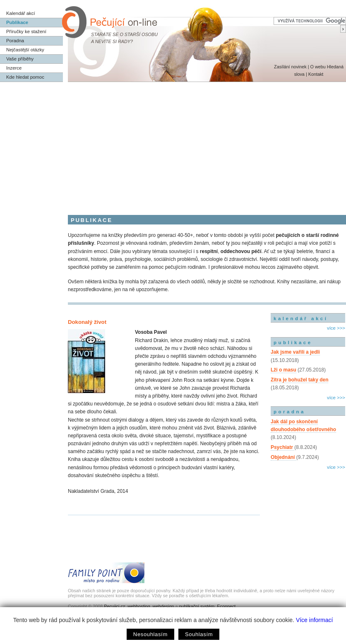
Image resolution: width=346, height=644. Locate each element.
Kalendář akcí (21, 13)
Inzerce (14, 68)
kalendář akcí (301, 318)
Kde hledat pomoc (25, 77)
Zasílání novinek (290, 67)
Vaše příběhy (20, 59)
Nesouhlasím (150, 634)
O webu (318, 67)
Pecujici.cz (114, 606)
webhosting (139, 606)
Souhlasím (199, 634)
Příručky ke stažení (26, 31)
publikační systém (197, 606)
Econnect (226, 606)
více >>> (336, 328)
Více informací (314, 620)
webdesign (163, 606)
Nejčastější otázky (25, 50)
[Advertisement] (173, 144)
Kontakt (316, 74)
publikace (293, 343)
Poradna (15, 41)
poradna (290, 412)
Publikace (17, 22)
